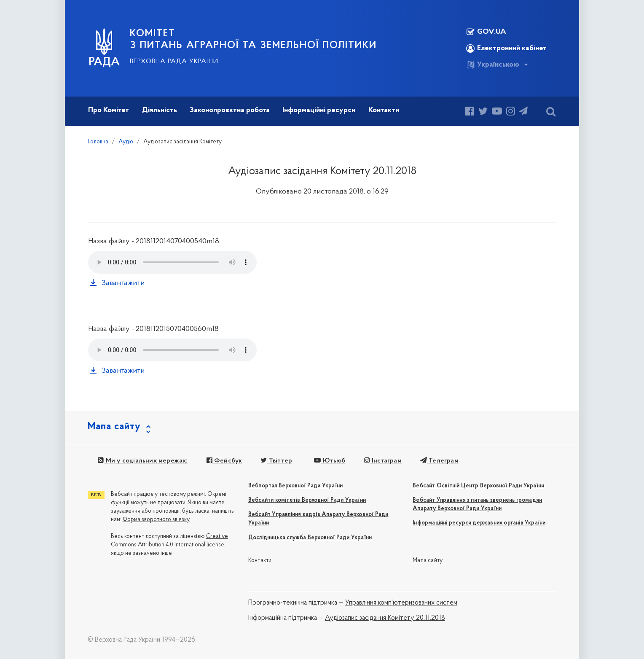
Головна (98, 142)
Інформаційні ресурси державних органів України (479, 523)
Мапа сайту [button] (114, 427)
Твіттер (276, 461)
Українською (493, 65)
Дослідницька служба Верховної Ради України (310, 538)
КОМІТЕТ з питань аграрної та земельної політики (253, 40)
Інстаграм (383, 461)
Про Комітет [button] (109, 110)
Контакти (260, 561)
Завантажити (123, 283)
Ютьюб (330, 461)
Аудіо (126, 142)
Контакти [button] (384, 110)
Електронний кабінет (506, 48)
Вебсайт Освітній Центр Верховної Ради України (478, 486)
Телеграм (439, 461)
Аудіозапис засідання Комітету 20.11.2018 (385, 618)
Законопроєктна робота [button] (230, 110)
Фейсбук (224, 461)
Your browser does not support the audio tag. (172, 262)
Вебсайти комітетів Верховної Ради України (307, 500)
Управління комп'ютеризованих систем (401, 603)
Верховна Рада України (174, 62)
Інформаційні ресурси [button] (319, 110)
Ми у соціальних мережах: (143, 461)
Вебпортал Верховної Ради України (295, 486)
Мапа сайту (428, 561)
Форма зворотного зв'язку (156, 520)
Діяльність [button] (160, 110)
